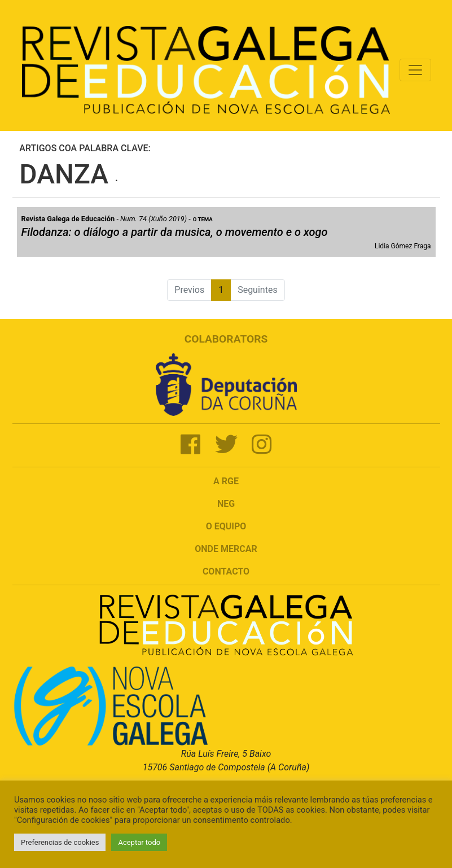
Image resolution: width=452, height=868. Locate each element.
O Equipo (226, 526)
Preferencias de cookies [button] (60, 842)
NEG (226, 504)
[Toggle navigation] (415, 70)
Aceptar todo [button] (139, 842)
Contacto (226, 571)
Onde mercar (226, 549)
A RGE (226, 481)
